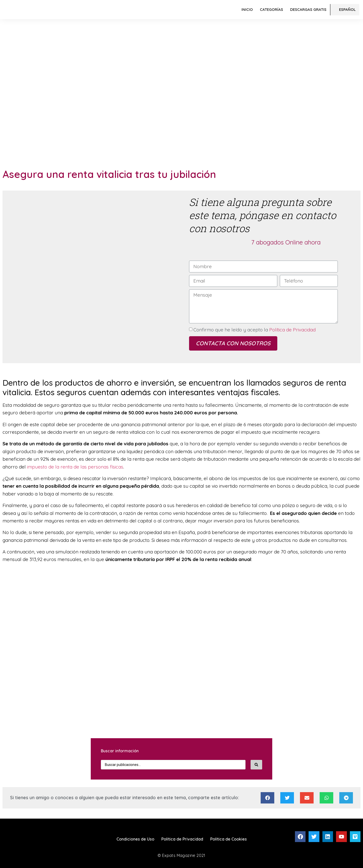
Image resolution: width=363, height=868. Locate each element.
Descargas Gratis (308, 9)
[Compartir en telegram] (346, 798)
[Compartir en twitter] (287, 798)
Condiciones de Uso (135, 839)
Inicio (247, 9)
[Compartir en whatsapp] (326, 798)
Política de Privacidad (292, 330)
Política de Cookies (229, 839)
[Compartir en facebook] (267, 798)
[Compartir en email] (307, 798)
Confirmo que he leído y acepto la (254, 330)
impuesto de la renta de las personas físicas (74, 467)
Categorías (271, 9)
